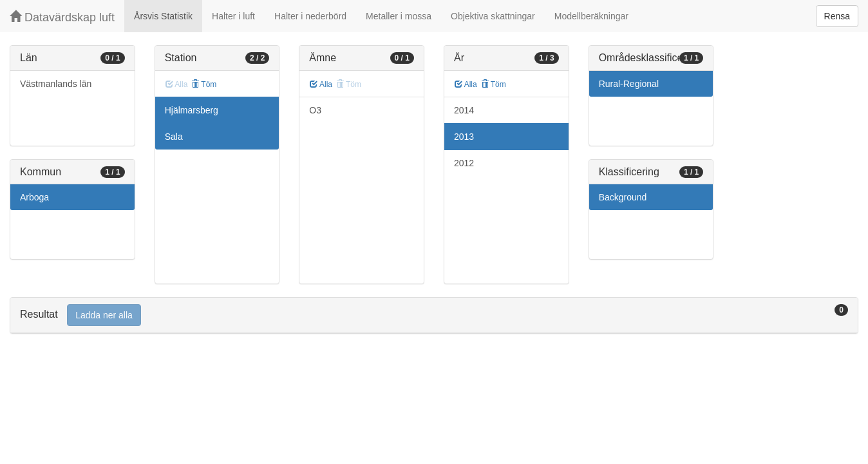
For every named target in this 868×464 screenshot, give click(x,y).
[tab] (434, 315)
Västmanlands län (56, 84)
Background (623, 197)
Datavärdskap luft (62, 17)
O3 (315, 110)
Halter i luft (233, 16)
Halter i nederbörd (310, 16)
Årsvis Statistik (163, 16)
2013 (464, 137)
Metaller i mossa (399, 16)
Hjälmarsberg (192, 110)
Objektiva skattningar (493, 16)
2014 (464, 110)
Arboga (34, 197)
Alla (321, 84)
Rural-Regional (629, 84)
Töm (204, 84)
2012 (464, 163)
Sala (174, 137)
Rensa (837, 16)
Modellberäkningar (591, 16)
